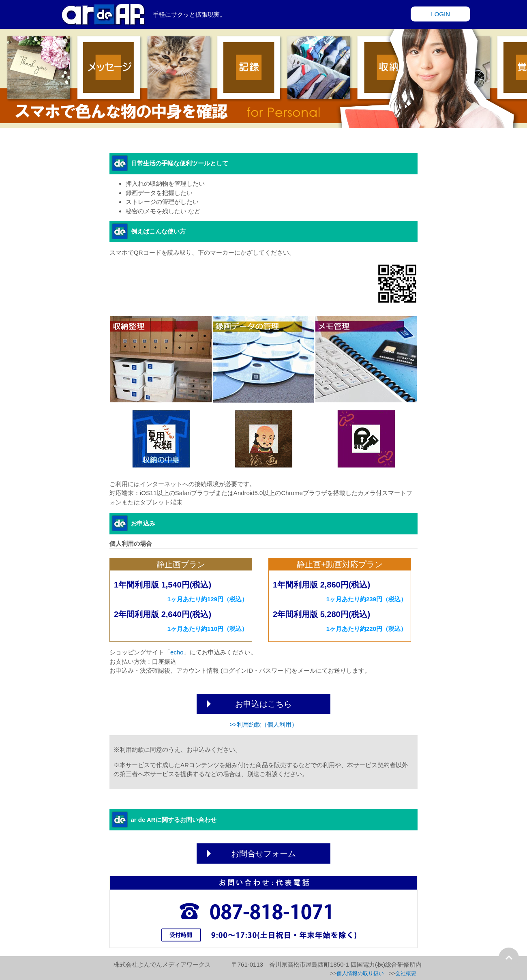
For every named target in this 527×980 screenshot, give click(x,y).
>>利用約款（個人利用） (263, 724)
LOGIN (440, 14)
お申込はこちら (263, 704)
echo (177, 652)
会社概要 (406, 973)
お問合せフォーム (263, 853)
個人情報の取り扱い (360, 973)
